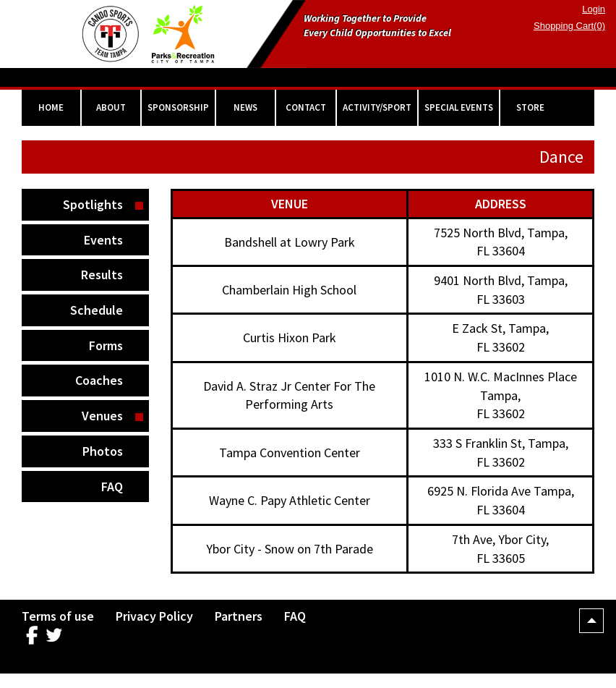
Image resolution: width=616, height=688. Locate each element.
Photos (103, 451)
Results (102, 275)
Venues (102, 416)
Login (594, 9)
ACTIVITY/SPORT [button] (377, 107)
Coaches (99, 380)
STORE (530, 107)
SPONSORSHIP (178, 107)
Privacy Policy (154, 616)
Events (103, 240)
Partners (239, 616)
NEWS (245, 107)
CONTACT (306, 107)
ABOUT (111, 107)
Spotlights (93, 204)
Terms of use (58, 616)
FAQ (112, 487)
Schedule (97, 310)
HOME (51, 107)
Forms (106, 345)
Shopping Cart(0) (569, 26)
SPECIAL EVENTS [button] (459, 107)
